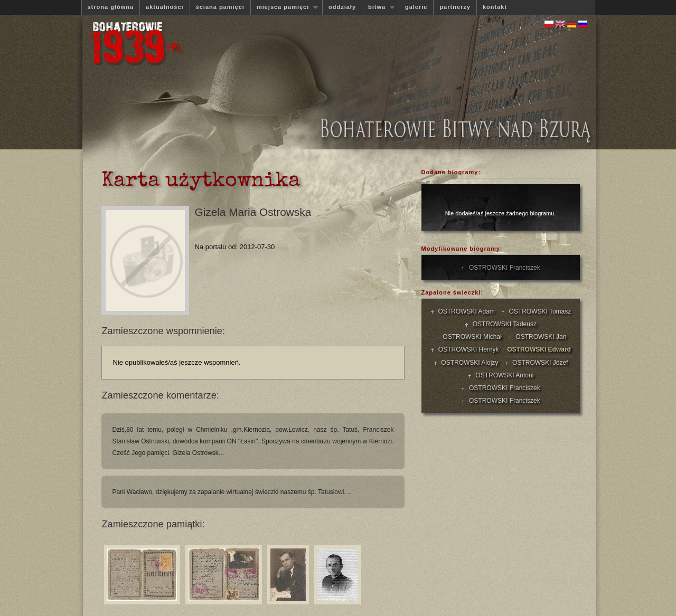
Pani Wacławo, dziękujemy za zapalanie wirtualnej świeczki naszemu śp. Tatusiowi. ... (232, 492)
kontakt (495, 7)
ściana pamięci (220, 7)
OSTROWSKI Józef (538, 363)
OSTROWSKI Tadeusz (503, 324)
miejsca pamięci (284, 7)
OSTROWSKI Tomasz (538, 311)
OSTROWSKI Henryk (467, 349)
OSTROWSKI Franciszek (503, 268)
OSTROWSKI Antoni (503, 375)
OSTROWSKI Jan (539, 337)
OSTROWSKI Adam (465, 311)
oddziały (342, 7)
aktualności (165, 7)
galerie (416, 7)
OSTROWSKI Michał (471, 337)
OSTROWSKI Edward (537, 349)
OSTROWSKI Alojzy (468, 363)
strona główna (111, 7)
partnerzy (455, 7)
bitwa (378, 7)
